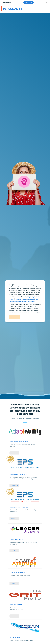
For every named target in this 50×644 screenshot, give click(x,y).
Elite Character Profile (18, 474)
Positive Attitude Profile (19, 572)
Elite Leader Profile (17, 540)
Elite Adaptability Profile (19, 442)
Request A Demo (29, 2)
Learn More (15, 317)
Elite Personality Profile (19, 507)
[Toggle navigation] (47, 3)
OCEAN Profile (15, 638)
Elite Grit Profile (16, 605)
